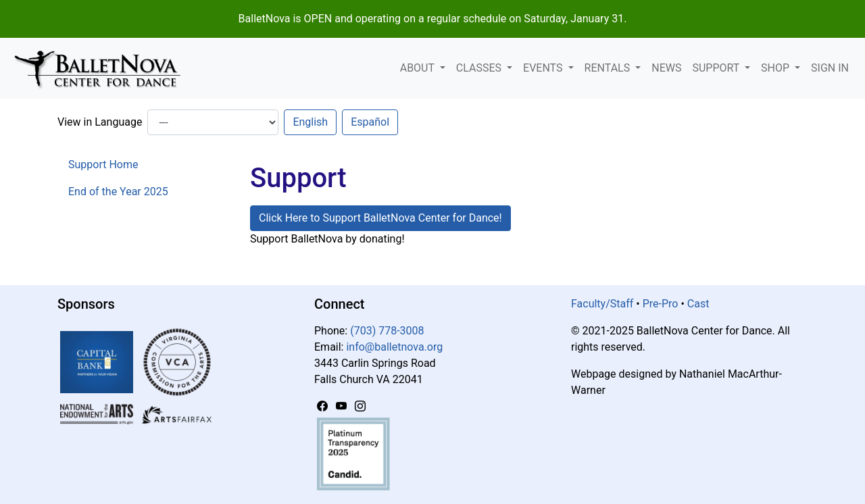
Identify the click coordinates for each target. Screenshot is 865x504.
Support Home (103, 165)
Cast (698, 304)
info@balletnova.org (394, 347)
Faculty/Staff (602, 304)
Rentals (609, 68)
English (310, 122)
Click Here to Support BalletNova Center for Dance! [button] (380, 218)
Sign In (830, 68)
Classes (480, 68)
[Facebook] (324, 406)
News (666, 68)
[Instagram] (360, 406)
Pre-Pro (661, 304)
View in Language (100, 122)
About (419, 68)
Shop (776, 68)
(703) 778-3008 (387, 331)
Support (717, 68)
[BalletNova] (103, 68)
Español (370, 122)
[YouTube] (343, 406)
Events (544, 68)
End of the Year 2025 (118, 192)
